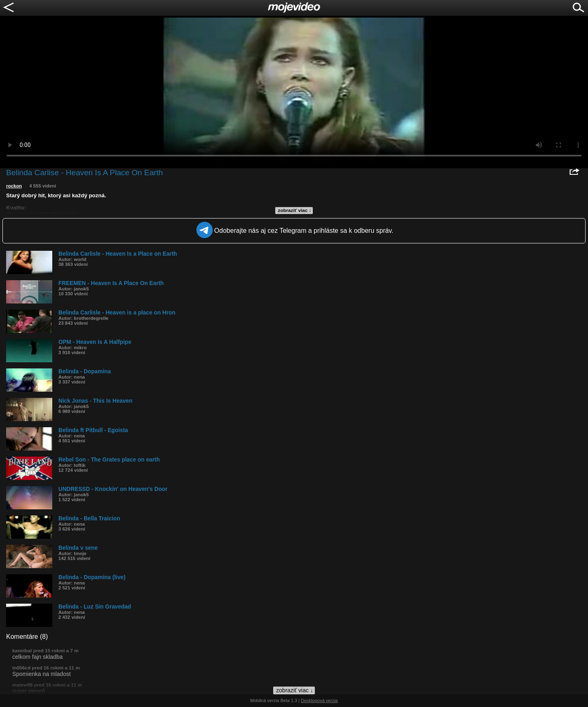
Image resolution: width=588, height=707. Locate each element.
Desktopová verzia (320, 700)
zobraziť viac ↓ (295, 210)
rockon (14, 186)
